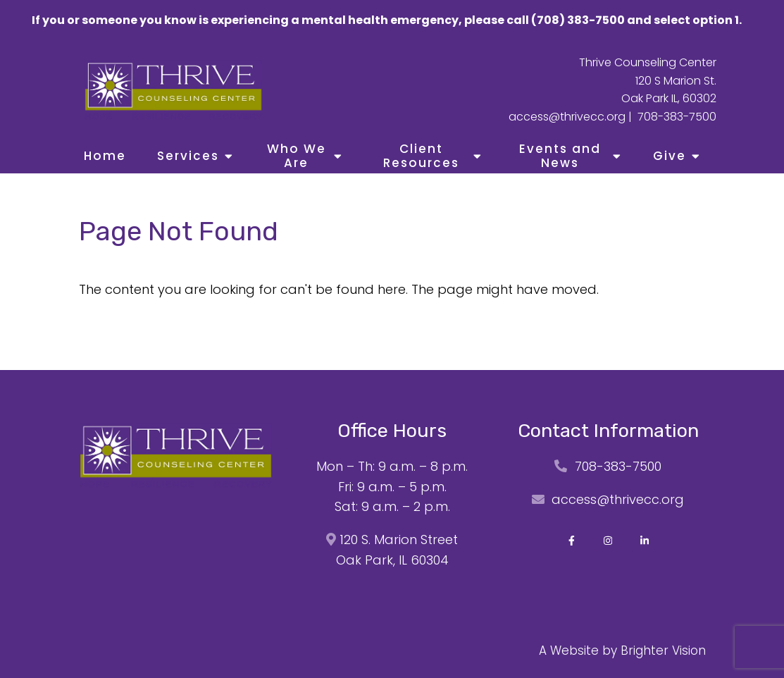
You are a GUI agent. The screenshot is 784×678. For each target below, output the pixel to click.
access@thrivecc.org (567, 117)
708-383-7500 (677, 117)
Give (670, 156)
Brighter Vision (663, 651)
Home (105, 156)
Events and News (560, 156)
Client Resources (421, 156)
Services (188, 156)
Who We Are (297, 156)
